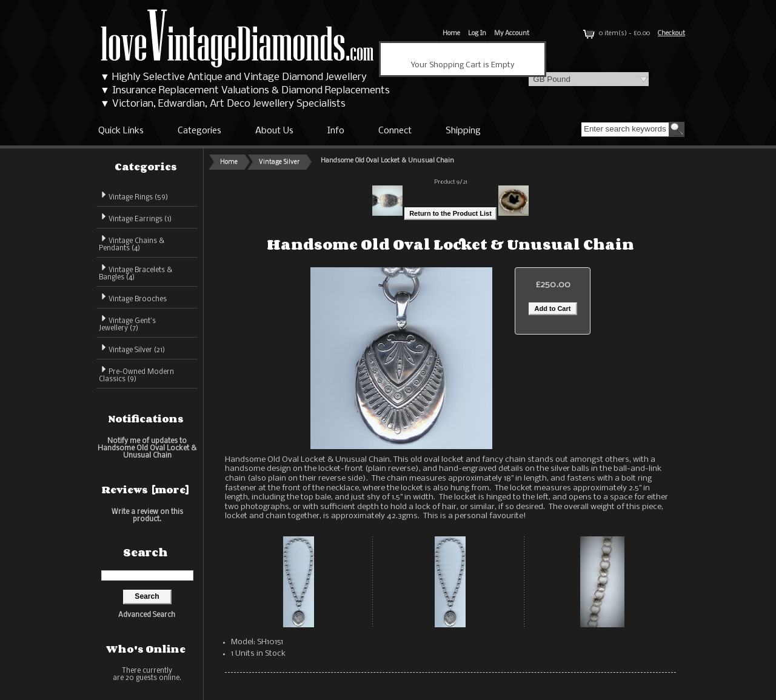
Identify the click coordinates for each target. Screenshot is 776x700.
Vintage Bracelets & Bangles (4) (135, 272)
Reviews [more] (145, 490)
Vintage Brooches (133, 297)
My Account (512, 34)
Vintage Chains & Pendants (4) (132, 243)
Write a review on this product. (147, 515)
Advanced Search (147, 615)
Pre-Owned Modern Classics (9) (136, 374)
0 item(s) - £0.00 (615, 34)
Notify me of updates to (147, 448)
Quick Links (121, 131)
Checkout (671, 34)
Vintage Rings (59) (133, 195)
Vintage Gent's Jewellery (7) (127, 323)
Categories (199, 131)
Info (336, 131)
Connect (395, 131)
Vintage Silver (279, 162)
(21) (132, 350)
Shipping (463, 131)
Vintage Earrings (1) (135, 217)
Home (451, 34)
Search (145, 552)
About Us (274, 131)
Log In (477, 34)
